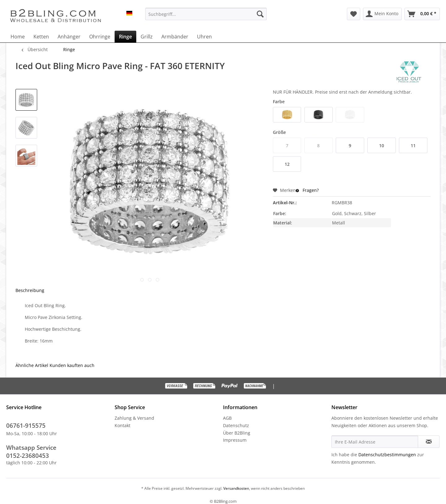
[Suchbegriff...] (206, 14)
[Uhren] (204, 37)
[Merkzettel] (354, 14)
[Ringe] (125, 37)
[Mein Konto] (382, 14)
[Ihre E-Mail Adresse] (375, 442)
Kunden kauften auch (72, 365)
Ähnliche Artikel (32, 365)
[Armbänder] (175, 37)
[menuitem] (206, 14)
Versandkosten (236, 488)
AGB (227, 418)
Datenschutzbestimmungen (387, 455)
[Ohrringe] (100, 37)
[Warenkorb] (422, 14)
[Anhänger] (69, 37)
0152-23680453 (28, 456)
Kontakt (122, 425)
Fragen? (307, 190)
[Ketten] (41, 37)
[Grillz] (147, 37)
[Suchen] (260, 14)
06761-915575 (26, 426)
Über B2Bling (237, 433)
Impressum (235, 440)
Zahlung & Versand (134, 418)
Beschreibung (30, 290)
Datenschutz (236, 425)
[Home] (18, 37)
